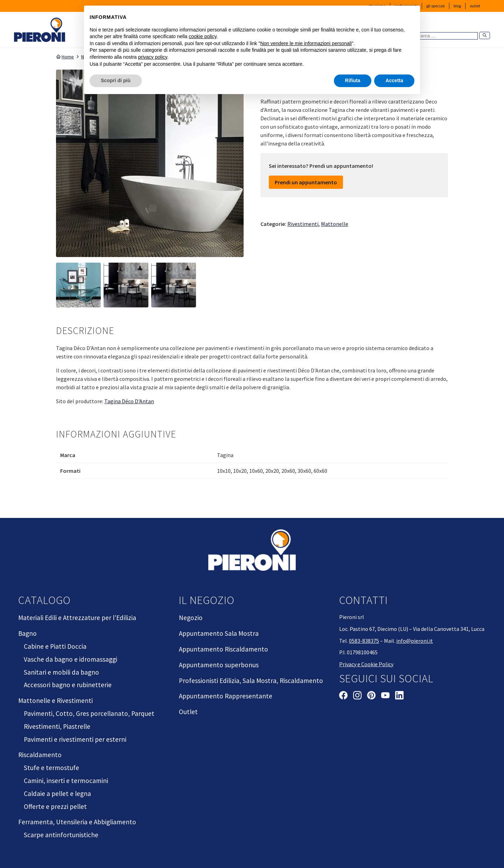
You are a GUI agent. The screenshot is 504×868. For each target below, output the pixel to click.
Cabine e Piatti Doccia (55, 646)
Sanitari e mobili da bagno (61, 672)
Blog (457, 6)
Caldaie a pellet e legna (57, 794)
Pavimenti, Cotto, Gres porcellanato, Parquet (89, 713)
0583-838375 (364, 641)
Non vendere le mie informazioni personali (306, 43)
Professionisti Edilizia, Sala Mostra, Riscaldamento (251, 681)
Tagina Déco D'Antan (129, 401)
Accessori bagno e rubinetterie (68, 685)
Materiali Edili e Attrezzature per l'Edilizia (77, 618)
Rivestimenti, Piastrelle (57, 726)
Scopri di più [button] (116, 80)
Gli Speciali (436, 6)
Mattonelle (335, 224)
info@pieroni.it (415, 641)
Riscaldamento (40, 755)
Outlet (475, 6)
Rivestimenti (303, 224)
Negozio (191, 618)
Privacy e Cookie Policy (366, 664)
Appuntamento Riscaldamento (223, 649)
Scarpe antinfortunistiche (61, 835)
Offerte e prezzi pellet (55, 806)
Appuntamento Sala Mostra (219, 633)
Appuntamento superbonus (219, 665)
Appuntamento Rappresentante (226, 696)
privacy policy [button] (153, 57)
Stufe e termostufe (51, 768)
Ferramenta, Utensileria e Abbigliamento (77, 822)
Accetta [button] (394, 80)
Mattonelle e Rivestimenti (55, 700)
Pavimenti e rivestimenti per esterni (75, 739)
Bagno (27, 633)
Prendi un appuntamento (306, 182)
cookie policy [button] (202, 36)
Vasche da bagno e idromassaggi (71, 659)
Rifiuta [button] (353, 80)
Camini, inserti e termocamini (66, 781)
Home (65, 57)
